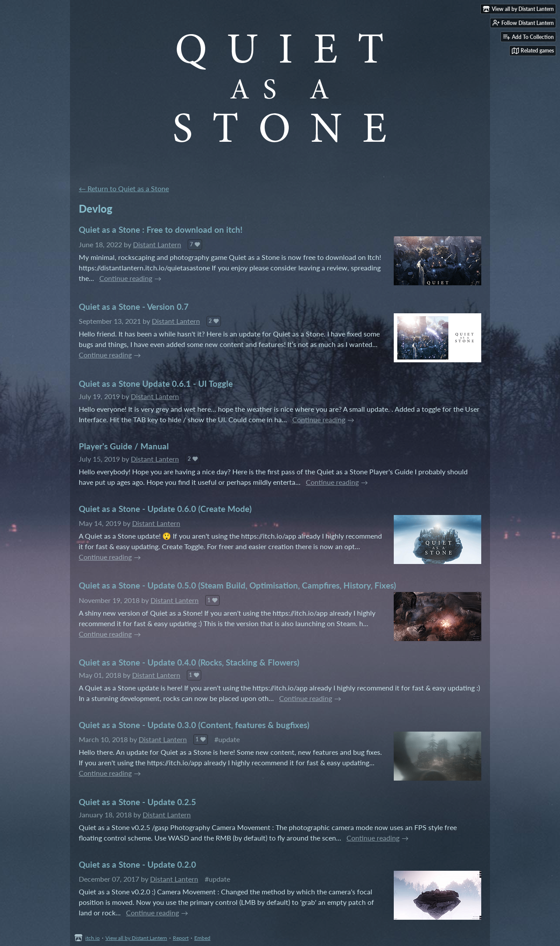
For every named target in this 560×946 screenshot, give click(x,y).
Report (181, 938)
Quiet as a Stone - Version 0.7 (134, 307)
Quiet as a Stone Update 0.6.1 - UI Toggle (156, 384)
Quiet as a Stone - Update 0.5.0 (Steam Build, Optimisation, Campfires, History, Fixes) (237, 585)
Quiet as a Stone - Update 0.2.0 (137, 864)
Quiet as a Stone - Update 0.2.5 (137, 802)
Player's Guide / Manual (124, 446)
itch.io (93, 938)
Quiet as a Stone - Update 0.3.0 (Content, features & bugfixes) (194, 725)
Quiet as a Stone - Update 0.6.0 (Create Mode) (165, 509)
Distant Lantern (157, 244)
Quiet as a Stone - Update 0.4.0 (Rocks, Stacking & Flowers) (189, 662)
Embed (202, 938)
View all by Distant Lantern (136, 938)
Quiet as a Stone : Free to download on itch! (161, 229)
